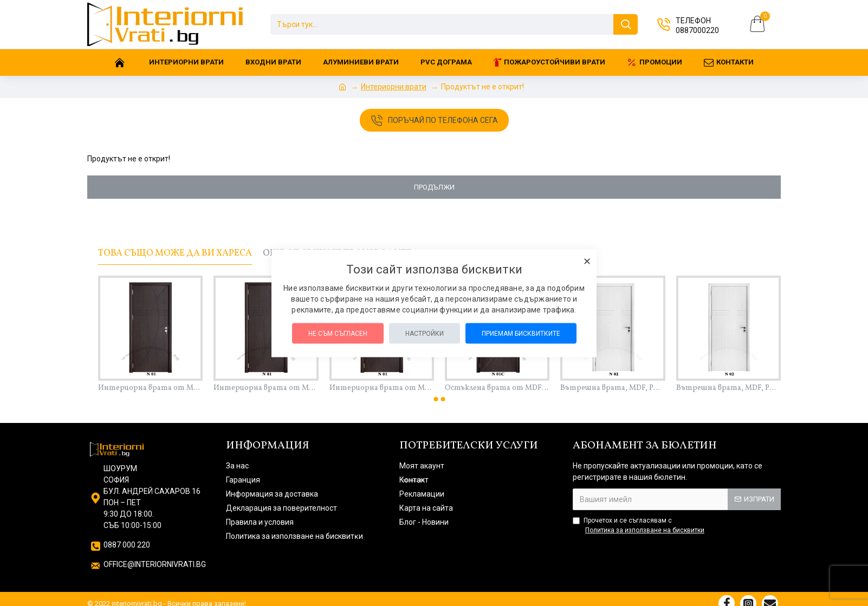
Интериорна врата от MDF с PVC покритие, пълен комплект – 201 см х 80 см (266, 388)
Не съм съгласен (338, 333)
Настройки (425, 333)
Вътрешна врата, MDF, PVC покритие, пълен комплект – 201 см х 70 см (613, 388)
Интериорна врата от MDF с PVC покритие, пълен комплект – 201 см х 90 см (382, 388)
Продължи (434, 187)
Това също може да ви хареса (175, 253)
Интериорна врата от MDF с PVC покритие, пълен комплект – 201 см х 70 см (150, 388)
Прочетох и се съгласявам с (639, 526)
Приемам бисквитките (521, 333)
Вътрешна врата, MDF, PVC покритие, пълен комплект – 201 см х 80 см (728, 388)
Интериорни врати (394, 87)
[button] (436, 399)
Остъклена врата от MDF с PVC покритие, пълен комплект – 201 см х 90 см (497, 388)
